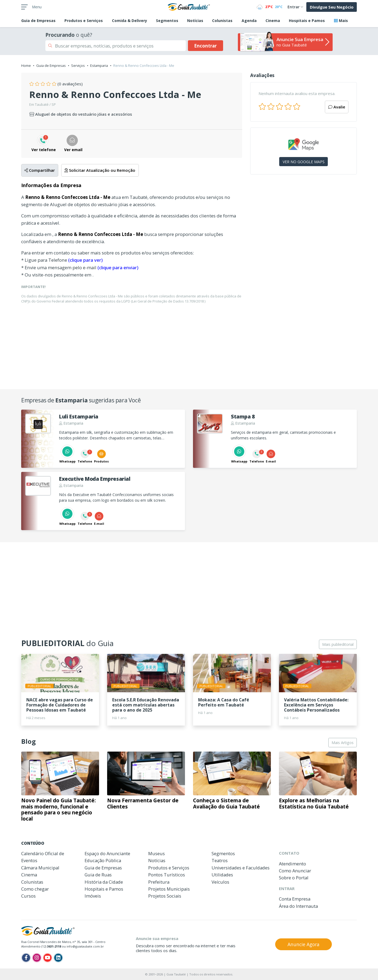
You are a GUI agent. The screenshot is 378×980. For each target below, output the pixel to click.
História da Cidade (104, 882)
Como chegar (35, 889)
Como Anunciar (295, 871)
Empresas (38, 21)
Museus (157, 853)
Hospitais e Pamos (307, 21)
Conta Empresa (295, 899)
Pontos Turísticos (167, 875)
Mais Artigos (343, 743)
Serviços (78, 65)
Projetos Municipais (169, 889)
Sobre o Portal (294, 878)
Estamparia (99, 65)
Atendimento (292, 864)
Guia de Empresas (51, 65)
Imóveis (93, 896)
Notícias (195, 21)
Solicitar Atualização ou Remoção (100, 170)
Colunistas (222, 21)
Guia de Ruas (98, 875)
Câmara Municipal (40, 868)
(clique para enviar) (118, 267)
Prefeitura (159, 882)
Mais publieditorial (338, 644)
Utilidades (222, 875)
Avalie (337, 107)
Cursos (28, 896)
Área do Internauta (298, 906)
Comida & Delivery (130, 21)
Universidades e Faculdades (241, 868)
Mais (341, 21)
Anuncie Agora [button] (304, 944)
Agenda (249, 21)
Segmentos (167, 21)
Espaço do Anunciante (107, 853)
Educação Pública (103, 860)
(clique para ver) (85, 260)
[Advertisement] (304, 225)
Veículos (220, 882)
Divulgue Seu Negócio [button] (332, 7)
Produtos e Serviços (84, 21)
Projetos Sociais (165, 896)
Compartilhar (40, 170)
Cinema (273, 21)
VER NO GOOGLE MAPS (304, 162)
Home (26, 65)
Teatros (220, 860)
